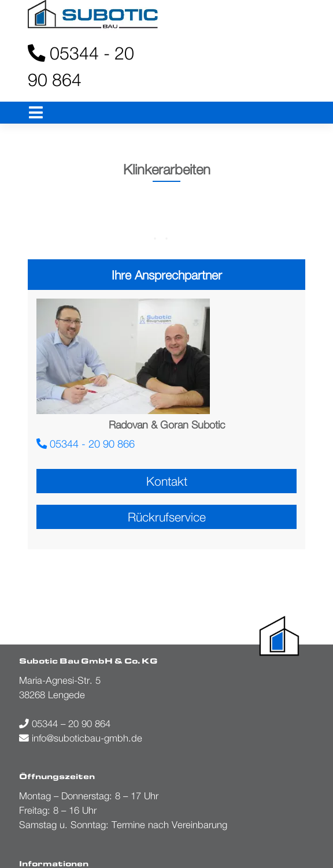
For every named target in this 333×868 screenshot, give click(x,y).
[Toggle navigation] (36, 113)
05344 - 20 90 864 (81, 66)
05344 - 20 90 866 (86, 444)
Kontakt (167, 481)
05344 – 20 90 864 (65, 724)
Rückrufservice (167, 517)
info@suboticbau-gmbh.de (81, 738)
